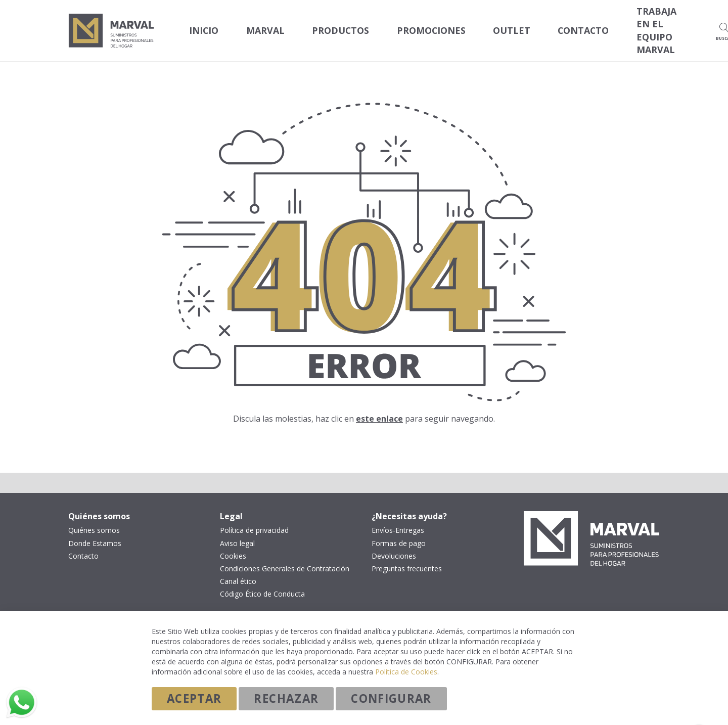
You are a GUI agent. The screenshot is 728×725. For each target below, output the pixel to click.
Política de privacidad (254, 519)
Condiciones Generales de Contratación (285, 557)
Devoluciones (394, 545)
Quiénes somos (94, 519)
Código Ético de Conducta (262, 582)
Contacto (83, 545)
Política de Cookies (406, 671)
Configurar (391, 698)
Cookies (233, 545)
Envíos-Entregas (398, 519)
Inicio (200, 25)
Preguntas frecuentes (407, 557)
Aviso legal (237, 532)
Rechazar (286, 698)
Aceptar (194, 698)
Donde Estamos (95, 532)
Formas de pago (399, 532)
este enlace (379, 407)
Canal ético (238, 570)
